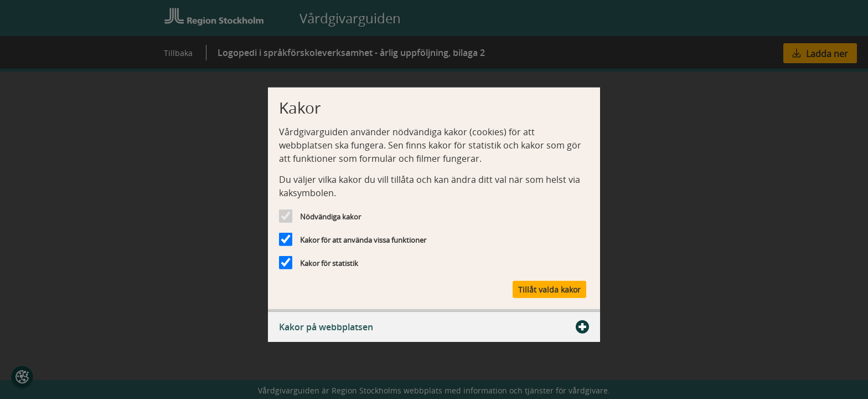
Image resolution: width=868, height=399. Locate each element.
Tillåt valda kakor (549, 289)
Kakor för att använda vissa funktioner (363, 240)
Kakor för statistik (329, 263)
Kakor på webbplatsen (434, 326)
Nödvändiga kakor (330, 217)
